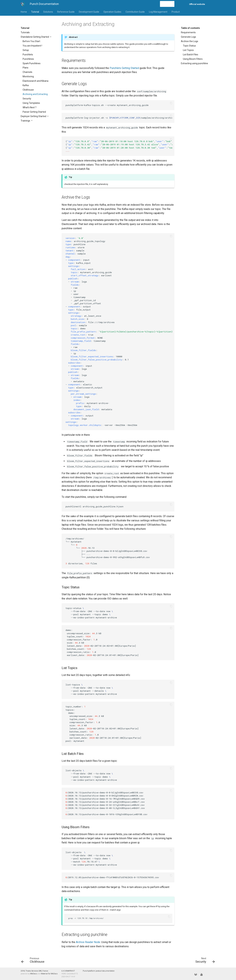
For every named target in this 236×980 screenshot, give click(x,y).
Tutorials (25, 32)
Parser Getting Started (34, 112)
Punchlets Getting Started (124, 68)
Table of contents (190, 28)
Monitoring (28, 76)
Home (24, 12)
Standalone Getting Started (35, 37)
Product (176, 12)
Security (27, 99)
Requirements (188, 32)
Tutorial (35, 12)
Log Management (158, 12)
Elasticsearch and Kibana (35, 81)
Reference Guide (66, 12)
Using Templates (31, 103)
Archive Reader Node (88, 942)
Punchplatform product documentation (99, 971)
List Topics (188, 50)
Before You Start (31, 41)
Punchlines (28, 59)
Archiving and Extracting (35, 94)
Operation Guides (112, 12)
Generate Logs (188, 37)
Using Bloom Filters (193, 59)
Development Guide (89, 12)
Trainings (26, 121)
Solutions (48, 12)
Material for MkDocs (49, 974)
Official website (197, 4)
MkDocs (34, 974)
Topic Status (189, 46)
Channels (27, 72)
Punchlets (28, 55)
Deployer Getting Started (34, 116)
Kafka (26, 85)
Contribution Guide (135, 12)
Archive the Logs (190, 41)
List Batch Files (191, 55)
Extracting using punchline (194, 63)
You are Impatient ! (32, 46)
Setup (26, 50)
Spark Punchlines (32, 63)
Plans (25, 68)
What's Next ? (29, 107)
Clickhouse (28, 90)
